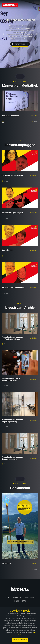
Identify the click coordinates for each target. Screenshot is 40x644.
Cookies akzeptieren (20, 640)
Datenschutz (20, 601)
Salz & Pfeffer (7, 250)
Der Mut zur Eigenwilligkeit (12, 213)
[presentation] (19, 77)
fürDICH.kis (6, 563)
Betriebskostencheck (10, 116)
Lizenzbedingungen (13, 597)
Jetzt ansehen (20, 44)
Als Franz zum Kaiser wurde (13, 288)
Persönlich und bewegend (12, 175)
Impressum (29, 597)
